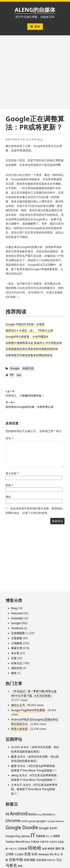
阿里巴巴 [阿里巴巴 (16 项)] (51, 860)
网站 (8, 497)
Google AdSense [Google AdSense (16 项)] (56, 821)
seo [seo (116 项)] (56, 836)
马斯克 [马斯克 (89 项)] (11, 865)
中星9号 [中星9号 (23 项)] (44, 842)
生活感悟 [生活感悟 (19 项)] (19, 854)
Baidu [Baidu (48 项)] (32, 814)
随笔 (14, 673)
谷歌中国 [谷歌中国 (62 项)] (16, 860)
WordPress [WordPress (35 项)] (23, 842)
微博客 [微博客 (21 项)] (51, 849)
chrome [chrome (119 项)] (13, 820)
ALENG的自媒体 (35, 10)
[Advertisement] (35, 72)
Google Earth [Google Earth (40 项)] (48, 828)
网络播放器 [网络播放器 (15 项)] (44, 854)
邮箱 (9, 485)
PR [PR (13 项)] (51, 836)
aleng (40, 139)
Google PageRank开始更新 (28, 710)
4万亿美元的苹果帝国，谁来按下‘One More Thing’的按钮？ (34, 789)
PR (12, 375)
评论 (9, 438)
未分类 (15, 653)
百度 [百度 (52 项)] (27, 854)
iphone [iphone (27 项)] (25, 836)
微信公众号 (18, 705)
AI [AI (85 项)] (7, 814)
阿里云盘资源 (19, 729)
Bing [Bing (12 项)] (40, 815)
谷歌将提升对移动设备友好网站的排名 (29, 355)
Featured (17, 613)
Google (15, 368)
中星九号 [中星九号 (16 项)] (13, 849)
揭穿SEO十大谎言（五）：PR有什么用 (29, 331)
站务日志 (28, 368)
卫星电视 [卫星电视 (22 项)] (22, 849)
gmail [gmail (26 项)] (32, 821)
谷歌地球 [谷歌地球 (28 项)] (41, 860)
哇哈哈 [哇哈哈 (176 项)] (35, 848)
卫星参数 (17, 638)
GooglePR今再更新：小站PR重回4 (27, 337)
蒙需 (14, 757)
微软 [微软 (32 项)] (58, 848)
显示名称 (12, 473)
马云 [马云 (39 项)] (59, 860)
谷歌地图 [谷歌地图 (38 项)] (29, 860)
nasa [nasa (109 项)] (40, 836)
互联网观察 (18, 633)
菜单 (35, 27)
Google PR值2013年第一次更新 (25, 324)
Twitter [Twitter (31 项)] (10, 842)
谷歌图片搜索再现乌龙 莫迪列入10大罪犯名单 (34, 343)
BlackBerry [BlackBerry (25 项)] (49, 814)
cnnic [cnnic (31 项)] (25, 821)
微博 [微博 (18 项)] (44, 849)
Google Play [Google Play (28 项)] (13, 836)
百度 (14, 658)
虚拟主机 (17, 668)
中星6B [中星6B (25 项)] (35, 842)
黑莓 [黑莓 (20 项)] (20, 866)
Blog (14, 608)
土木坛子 (17, 785)
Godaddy (17, 618)
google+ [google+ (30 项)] (42, 821)
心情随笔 (17, 643)
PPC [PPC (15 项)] (47, 836)
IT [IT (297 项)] (33, 835)
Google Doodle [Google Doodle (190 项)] (22, 827)
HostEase (17, 628)
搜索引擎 (17, 648)
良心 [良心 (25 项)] (57, 854)
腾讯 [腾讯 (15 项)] (52, 854)
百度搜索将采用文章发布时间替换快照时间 (32, 349)
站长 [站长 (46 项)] (35, 854)
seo (19, 375)
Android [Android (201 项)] (19, 813)
